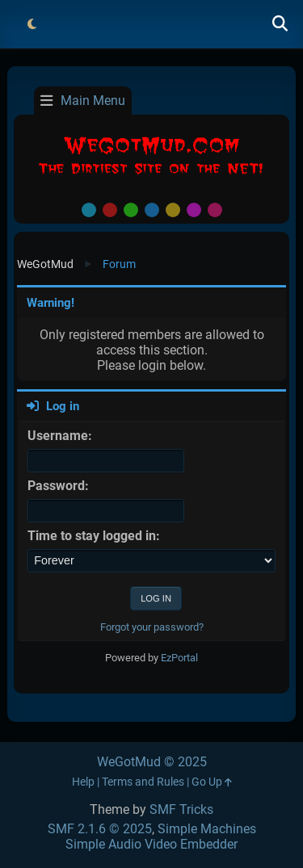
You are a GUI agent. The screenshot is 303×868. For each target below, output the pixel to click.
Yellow (173, 210)
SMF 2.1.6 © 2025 (100, 829)
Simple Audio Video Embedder (151, 844)
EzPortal (179, 658)
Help (83, 782)
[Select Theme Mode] (32, 24)
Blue (152, 210)
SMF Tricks (181, 809)
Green (131, 210)
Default (89, 210)
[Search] (280, 24)
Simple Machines (207, 829)
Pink (215, 210)
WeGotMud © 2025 (152, 762)
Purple (194, 210)
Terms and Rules (143, 782)
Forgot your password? (152, 627)
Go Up (212, 782)
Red (110, 210)
